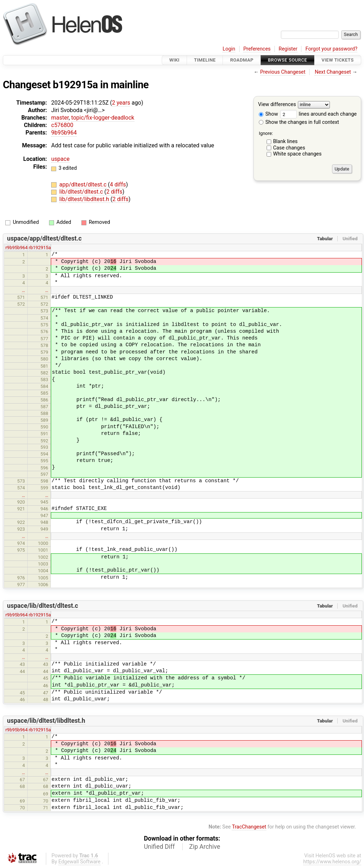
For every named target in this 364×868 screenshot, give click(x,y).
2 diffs (114, 192)
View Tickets (338, 60)
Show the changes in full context (299, 122)
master (60, 118)
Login (229, 49)
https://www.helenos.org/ (332, 862)
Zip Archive (205, 847)
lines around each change (318, 114)
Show (268, 114)
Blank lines (285, 141)
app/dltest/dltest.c (84, 185)
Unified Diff (159, 847)
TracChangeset (249, 827)
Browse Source (288, 60)
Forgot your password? (331, 49)
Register (288, 49)
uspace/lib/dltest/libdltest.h (46, 721)
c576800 (62, 125)
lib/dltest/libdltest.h (85, 199)
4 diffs (118, 185)
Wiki (174, 60)
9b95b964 (64, 133)
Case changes (289, 148)
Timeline (205, 60)
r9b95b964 (17, 248)
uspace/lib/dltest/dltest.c (43, 606)
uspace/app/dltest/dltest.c (44, 238)
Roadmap (242, 60)
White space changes (297, 154)
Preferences (257, 49)
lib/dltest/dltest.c (82, 192)
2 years (121, 103)
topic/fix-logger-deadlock (103, 118)
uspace (60, 159)
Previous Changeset (283, 72)
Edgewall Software (79, 862)
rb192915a (40, 248)
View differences (277, 105)
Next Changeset (333, 72)
